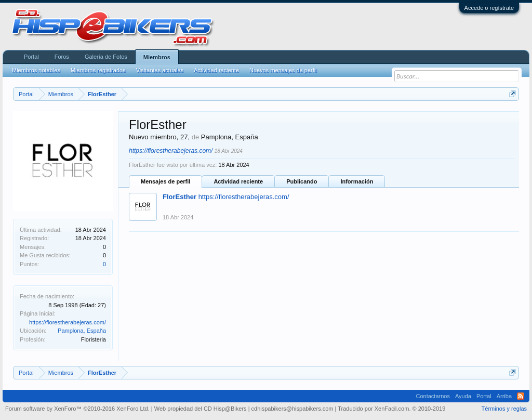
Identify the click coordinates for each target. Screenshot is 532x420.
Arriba (504, 396)
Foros (62, 57)
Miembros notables (36, 70)
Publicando (302, 181)
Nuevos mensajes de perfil (283, 70)
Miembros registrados (98, 70)
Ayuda (463, 396)
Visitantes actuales (160, 70)
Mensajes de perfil (165, 181)
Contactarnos (433, 396)
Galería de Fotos (106, 57)
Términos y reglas (504, 409)
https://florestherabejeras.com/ (68, 322)
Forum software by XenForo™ (77, 409)
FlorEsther (179, 197)
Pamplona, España (82, 331)
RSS (521, 396)
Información (357, 181)
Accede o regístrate (489, 8)
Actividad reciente (238, 181)
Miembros (157, 57)
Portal (31, 57)
